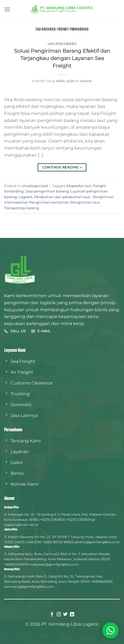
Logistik (25, 197)
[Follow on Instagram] (59, 615)
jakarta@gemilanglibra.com (97, 542)
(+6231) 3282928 (78, 519)
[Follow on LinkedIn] (72, 615)
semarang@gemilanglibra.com (29, 587)
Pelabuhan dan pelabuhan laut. (63, 197)
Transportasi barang (22, 208)
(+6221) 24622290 (28, 542)
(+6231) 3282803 (52, 519)
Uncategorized (62, 44)
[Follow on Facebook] (52, 615)
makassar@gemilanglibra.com (54, 564)
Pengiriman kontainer (49, 202)
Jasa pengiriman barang (47, 191)
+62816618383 (102, 581)
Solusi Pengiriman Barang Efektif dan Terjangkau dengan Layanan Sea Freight (62, 58)
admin (86, 81)
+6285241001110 (16, 564)
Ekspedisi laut (79, 186)
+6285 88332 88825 (58, 542)
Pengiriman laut (85, 202)
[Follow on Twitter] (65, 615)
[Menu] (7, 9)
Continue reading (62, 167)
